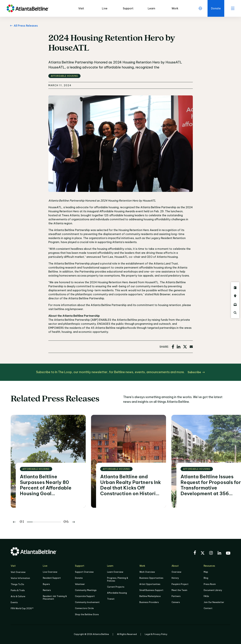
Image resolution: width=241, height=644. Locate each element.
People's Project (180, 584)
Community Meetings (86, 590)
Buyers (46, 584)
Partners (176, 596)
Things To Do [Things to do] (17, 584)
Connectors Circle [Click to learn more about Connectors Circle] (84, 608)
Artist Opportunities (150, 584)
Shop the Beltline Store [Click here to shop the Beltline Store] (87, 614)
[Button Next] (73, 522)
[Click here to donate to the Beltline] (216, 8)
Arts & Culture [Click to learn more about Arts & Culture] (18, 596)
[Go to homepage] (28, 8)
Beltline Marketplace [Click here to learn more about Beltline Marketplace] (150, 596)
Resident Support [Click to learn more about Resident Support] (52, 578)
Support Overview (84, 572)
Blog (206, 578)
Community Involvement (87, 602)
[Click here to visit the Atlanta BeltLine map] (235, 296)
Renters (47, 590)
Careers (176, 602)
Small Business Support (151, 590)
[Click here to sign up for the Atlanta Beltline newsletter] (235, 304)
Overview (176, 572)
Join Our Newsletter (214, 602)
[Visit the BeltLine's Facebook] (195, 553)
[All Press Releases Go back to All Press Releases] (23, 26)
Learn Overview (115, 572)
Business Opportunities (151, 578)
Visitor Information (20, 578)
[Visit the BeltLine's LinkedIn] (219, 553)
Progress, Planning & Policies (118, 579)
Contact (208, 608)
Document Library (213, 590)
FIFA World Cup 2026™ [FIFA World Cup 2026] (22, 608)
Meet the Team (179, 590)
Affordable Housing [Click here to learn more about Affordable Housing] (117, 593)
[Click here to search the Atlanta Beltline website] (235, 313)
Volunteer (80, 584)
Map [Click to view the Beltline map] (206, 572)
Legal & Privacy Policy (156, 634)
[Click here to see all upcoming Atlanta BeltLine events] (235, 288)
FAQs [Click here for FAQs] (206, 596)
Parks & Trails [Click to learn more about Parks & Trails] (18, 590)
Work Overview (147, 572)
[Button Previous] (14, 522)
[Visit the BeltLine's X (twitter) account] (203, 553)
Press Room (210, 584)
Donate (79, 578)
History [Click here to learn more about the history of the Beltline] (175, 578)
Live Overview (50, 572)
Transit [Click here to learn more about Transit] (111, 599)
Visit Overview (18, 572)
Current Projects (116, 587)
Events (14, 602)
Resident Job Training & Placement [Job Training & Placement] (55, 598)
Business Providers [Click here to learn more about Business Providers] (149, 602)
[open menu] (233, 8)
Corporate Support (85, 596)
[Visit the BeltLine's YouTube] (228, 554)
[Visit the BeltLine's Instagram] (211, 553)
